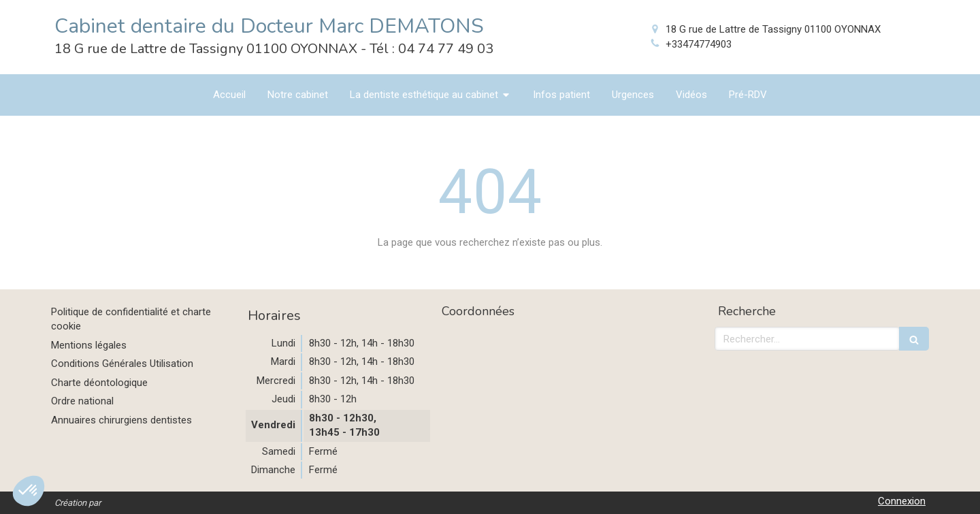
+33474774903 (699, 44)
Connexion (902, 501)
